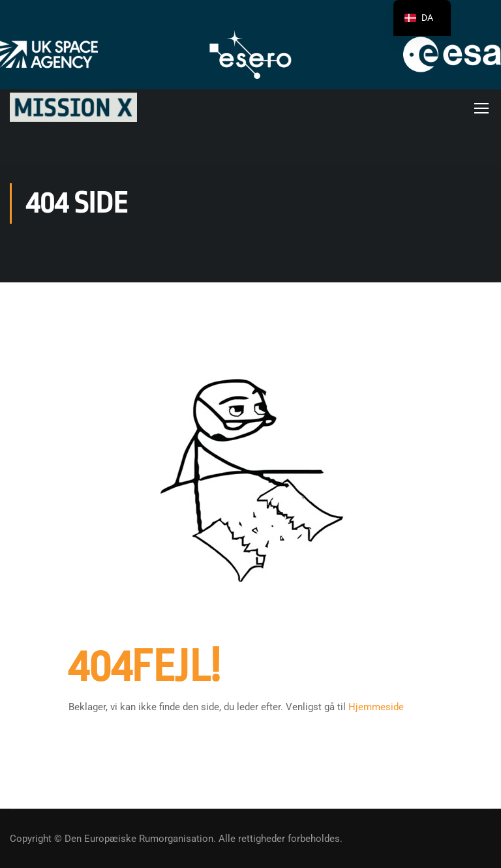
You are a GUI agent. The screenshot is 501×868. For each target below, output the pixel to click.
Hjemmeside (376, 709)
